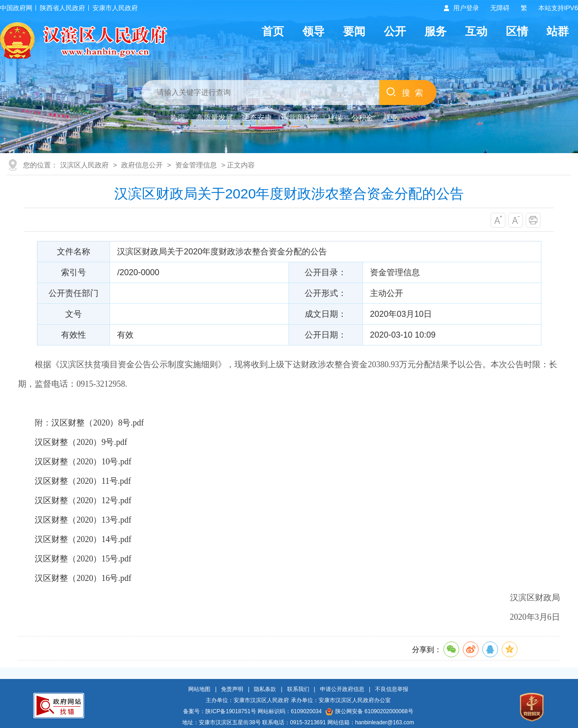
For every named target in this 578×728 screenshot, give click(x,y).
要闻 (354, 31)
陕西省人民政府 (62, 8)
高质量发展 (215, 118)
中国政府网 (16, 8)
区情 (517, 31)
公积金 (363, 118)
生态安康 (257, 118)
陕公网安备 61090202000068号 (369, 711)
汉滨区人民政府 (84, 165)
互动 (476, 31)
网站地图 (199, 689)
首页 (273, 31)
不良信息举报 (392, 689)
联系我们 (298, 689)
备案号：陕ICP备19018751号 (219, 711)
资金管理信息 (196, 165)
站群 (558, 31)
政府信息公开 (142, 165)
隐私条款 (265, 689)
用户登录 (466, 8)
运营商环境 (300, 118)
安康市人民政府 (115, 8)
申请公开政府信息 (342, 689)
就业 (390, 118)
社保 (335, 118)
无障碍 (500, 8)
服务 (436, 31)
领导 (314, 31)
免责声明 (232, 689)
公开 (395, 31)
